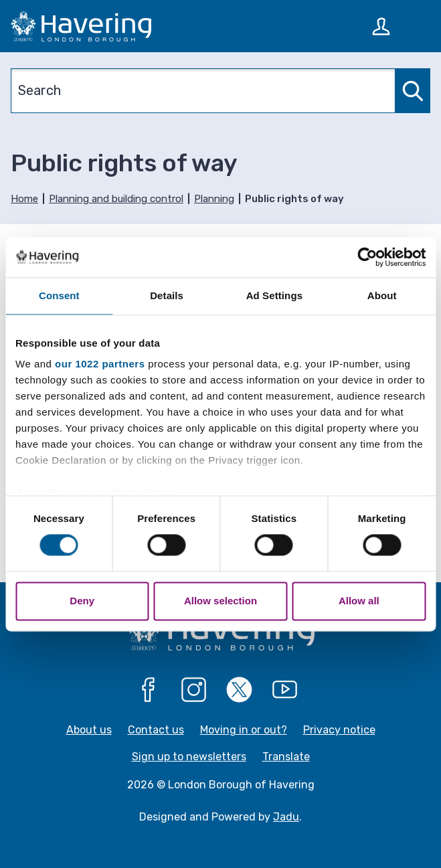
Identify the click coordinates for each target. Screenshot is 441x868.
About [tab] (382, 295)
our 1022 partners (100, 364)
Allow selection (220, 601)
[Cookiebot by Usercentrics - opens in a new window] (367, 257)
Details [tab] (167, 295)
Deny (82, 601)
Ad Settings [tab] (274, 295)
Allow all (359, 601)
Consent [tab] (59, 295)
